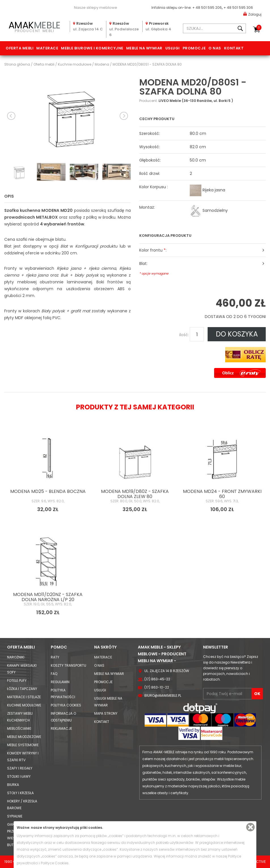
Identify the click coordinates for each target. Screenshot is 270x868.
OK (257, 694)
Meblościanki (19, 728)
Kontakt (234, 48)
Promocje (194, 48)
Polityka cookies (66, 705)
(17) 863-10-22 (157, 687)
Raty (55, 657)
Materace (47, 48)
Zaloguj (252, 14)
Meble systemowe (23, 745)
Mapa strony (106, 713)
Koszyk (259, 28)
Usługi (173, 48)
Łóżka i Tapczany (22, 689)
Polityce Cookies (55, 863)
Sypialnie (15, 816)
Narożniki (16, 657)
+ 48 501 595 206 (207, 8)
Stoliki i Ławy (19, 776)
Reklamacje (61, 728)
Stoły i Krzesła (20, 793)
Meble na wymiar (144, 48)
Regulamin (60, 682)
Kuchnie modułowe (24, 705)
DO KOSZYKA (237, 334)
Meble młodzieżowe (24, 737)
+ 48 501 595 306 (238, 8)
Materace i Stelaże (24, 697)
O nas (215, 48)
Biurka (13, 785)
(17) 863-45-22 (157, 679)
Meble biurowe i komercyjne (92, 48)
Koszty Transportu (68, 665)
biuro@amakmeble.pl (163, 696)
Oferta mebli (20, 48)
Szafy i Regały (20, 768)
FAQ (54, 674)
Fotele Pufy (17, 680)
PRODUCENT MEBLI (35, 26)
